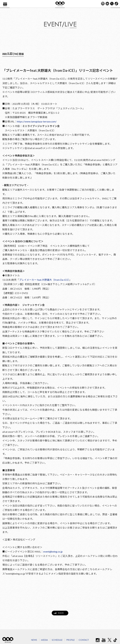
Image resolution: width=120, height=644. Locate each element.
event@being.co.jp (53, 561)
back (58, 616)
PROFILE (71, 640)
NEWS (34, 640)
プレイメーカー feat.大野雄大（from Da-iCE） (44, 284)
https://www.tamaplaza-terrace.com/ (37, 123)
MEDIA (44, 640)
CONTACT (84, 640)
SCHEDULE (57, 640)
